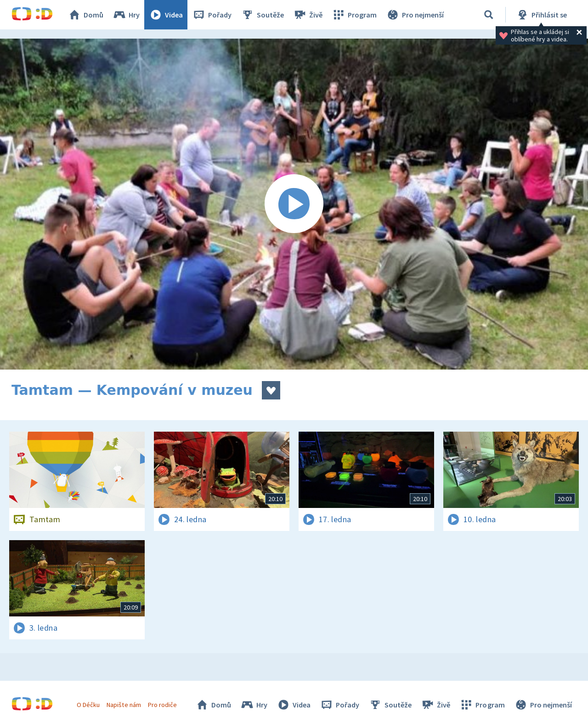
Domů (85, 15)
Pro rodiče (162, 705)
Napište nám (124, 705)
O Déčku (88, 705)
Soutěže (262, 15)
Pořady (212, 15)
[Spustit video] (294, 204)
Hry (126, 15)
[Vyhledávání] (489, 15)
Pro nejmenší (415, 15)
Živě (308, 15)
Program (354, 15)
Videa (166, 15)
